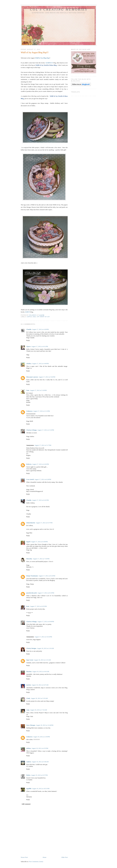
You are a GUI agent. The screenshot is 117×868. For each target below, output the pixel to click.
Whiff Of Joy (45, 317)
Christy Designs (31, 648)
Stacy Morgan (31, 725)
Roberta (29, 464)
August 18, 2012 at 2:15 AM (42, 660)
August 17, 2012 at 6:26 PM (41, 464)
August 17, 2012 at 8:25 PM (38, 606)
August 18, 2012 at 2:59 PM (41, 737)
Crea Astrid (30, 479)
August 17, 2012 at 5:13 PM (41, 411)
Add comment (26, 804)
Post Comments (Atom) (36, 862)
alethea (29, 748)
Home (45, 857)
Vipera (28, 346)
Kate (28, 606)
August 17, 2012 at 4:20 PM (40, 329)
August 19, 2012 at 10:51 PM (41, 789)
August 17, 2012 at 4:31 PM (40, 346)
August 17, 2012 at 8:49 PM (46, 622)
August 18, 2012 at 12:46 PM (45, 725)
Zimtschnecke (31, 523)
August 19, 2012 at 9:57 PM (39, 775)
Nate (28, 390)
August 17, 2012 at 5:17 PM (43, 445)
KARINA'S (49, 63)
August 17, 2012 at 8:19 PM (46, 593)
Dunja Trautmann (32, 576)
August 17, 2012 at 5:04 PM (47, 377)
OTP (38, 317)
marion (29, 685)
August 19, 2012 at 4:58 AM (40, 762)
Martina (29, 671)
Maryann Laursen (32, 377)
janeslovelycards (32, 593)
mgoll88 (29, 789)
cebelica (29, 364)
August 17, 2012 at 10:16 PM (43, 637)
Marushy (29, 559)
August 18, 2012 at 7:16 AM (38, 710)
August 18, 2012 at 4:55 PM (40, 748)
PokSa (28, 775)
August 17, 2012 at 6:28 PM (43, 479)
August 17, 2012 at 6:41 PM (40, 500)
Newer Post (24, 857)
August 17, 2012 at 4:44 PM (40, 364)
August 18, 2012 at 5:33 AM (39, 698)
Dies (34, 317)
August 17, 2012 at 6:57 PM (44, 523)
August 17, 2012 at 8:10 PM (47, 576)
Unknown (29, 411)
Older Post (64, 857)
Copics (29, 317)
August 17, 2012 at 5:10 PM (38, 390)
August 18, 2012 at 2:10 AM (45, 648)
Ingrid (28, 542)
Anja (28, 710)
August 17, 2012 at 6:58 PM (39, 542)
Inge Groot (30, 660)
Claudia (29, 329)
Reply (28, 340)
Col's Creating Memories (59, 9)
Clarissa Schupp (31, 430)
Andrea (29, 762)
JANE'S (27, 312)
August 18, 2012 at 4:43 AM (41, 671)
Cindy (28, 698)
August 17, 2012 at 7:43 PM (41, 559)
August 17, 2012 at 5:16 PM (46, 430)
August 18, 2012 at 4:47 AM (40, 685)
